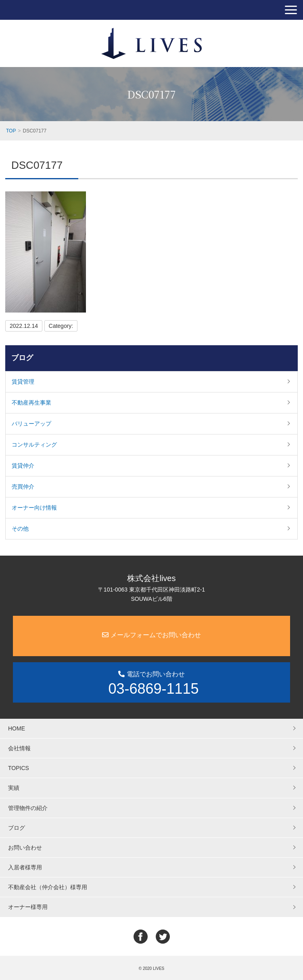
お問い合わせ (25, 848)
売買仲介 (23, 487)
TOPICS (19, 768)
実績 (14, 788)
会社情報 (19, 748)
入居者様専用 (25, 867)
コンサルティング (34, 445)
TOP (11, 131)
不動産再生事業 (31, 403)
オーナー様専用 (28, 907)
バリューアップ (31, 424)
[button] (291, 10)
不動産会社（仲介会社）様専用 (48, 887)
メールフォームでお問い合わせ (151, 635)
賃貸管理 (23, 382)
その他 (20, 529)
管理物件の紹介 (28, 808)
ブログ (22, 358)
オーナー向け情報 (34, 508)
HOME (17, 728)
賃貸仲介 (23, 466)
